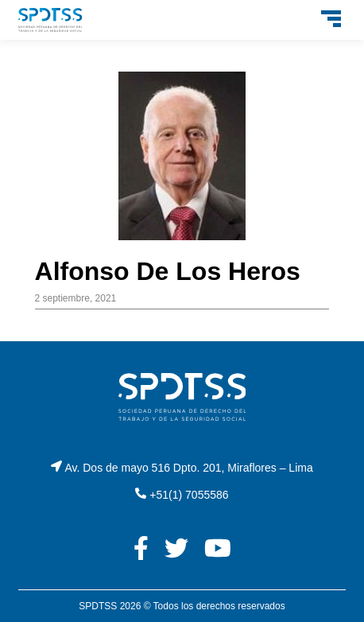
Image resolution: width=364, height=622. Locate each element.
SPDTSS (98, 606)
